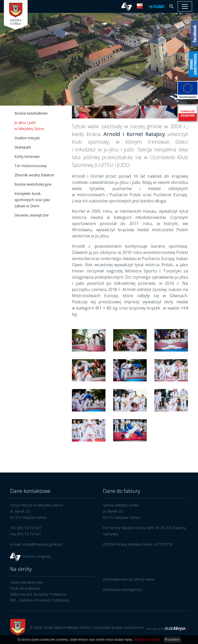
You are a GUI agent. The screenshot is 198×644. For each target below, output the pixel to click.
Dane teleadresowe (26, 582)
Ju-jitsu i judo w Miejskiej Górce (29, 126)
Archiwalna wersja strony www (129, 579)
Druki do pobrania (25, 588)
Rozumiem (172, 640)
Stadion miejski (27, 138)
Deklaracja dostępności (122, 590)
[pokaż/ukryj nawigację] (185, 6)
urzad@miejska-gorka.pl (42, 544)
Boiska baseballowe (31, 113)
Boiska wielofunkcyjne (33, 184)
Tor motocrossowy (31, 166)
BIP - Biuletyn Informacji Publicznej (39, 600)
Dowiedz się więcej (147, 640)
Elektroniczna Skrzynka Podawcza (38, 594)
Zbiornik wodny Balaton (34, 175)
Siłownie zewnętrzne (32, 215)
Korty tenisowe (27, 156)
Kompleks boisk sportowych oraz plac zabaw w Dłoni (32, 200)
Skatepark (23, 147)
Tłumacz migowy (37, 556)
